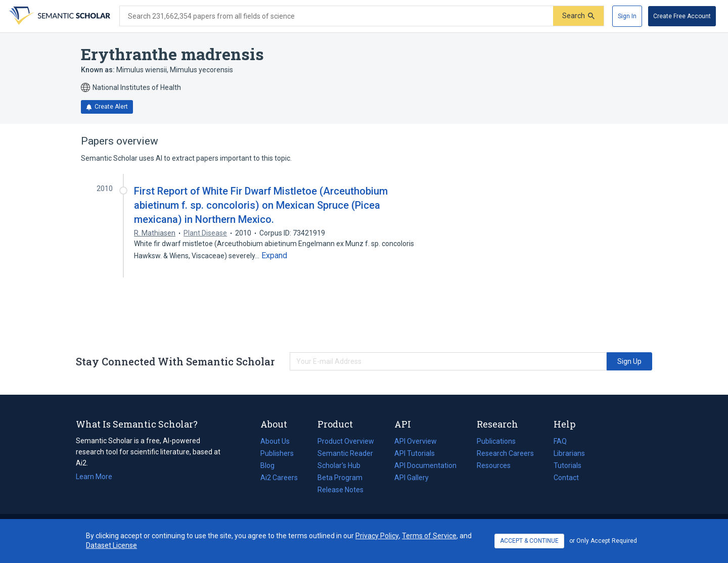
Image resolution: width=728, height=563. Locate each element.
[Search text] (336, 16)
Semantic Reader (345, 453)
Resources (494, 465)
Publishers (277, 453)
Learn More (94, 477)
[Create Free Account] (682, 16)
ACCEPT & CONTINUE (529, 541)
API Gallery (412, 478)
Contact (566, 478)
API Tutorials (415, 453)
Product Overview (346, 441)
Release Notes (340, 490)
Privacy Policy (377, 536)
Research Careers (505, 453)
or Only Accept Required (603, 541)
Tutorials (567, 465)
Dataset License (111, 545)
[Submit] (578, 16)
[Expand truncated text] (274, 256)
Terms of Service (429, 536)
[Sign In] (627, 16)
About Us (275, 441)
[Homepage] (59, 16)
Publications (496, 441)
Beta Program (340, 478)
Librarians (569, 453)
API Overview (416, 441)
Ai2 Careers (279, 478)
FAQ (560, 441)
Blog (271, 465)
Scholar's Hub (339, 465)
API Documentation (425, 465)
